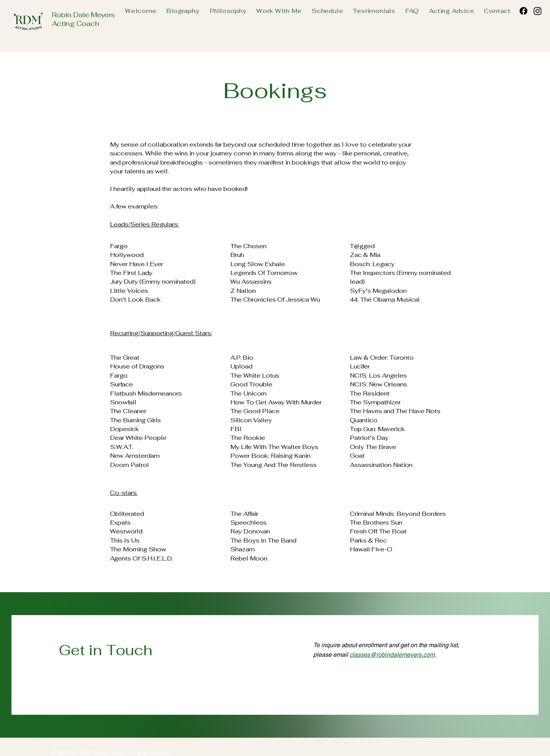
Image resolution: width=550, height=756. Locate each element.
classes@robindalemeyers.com (392, 655)
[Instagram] (538, 11)
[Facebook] (523, 11)
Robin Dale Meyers (83, 15)
